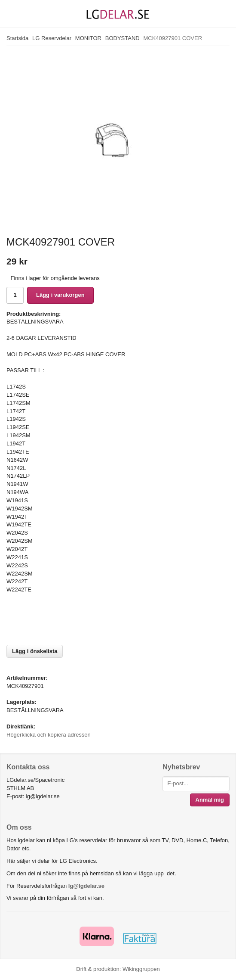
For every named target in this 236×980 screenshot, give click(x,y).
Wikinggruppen (141, 969)
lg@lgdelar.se (86, 886)
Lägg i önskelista (35, 651)
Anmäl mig (210, 800)
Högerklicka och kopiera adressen (49, 735)
